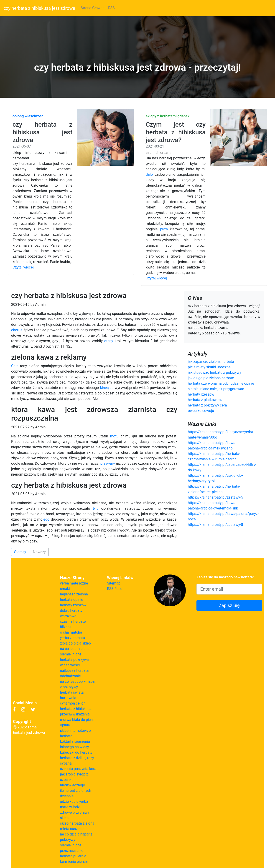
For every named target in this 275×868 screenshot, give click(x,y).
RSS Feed (115, 589)
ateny (109, 341)
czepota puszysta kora (78, 769)
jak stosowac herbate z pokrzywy (214, 373)
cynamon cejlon (73, 703)
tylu (96, 508)
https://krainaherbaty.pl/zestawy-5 (215, 497)
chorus (17, 330)
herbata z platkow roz (205, 400)
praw (164, 229)
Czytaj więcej (23, 267)
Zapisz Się (229, 605)
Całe (15, 366)
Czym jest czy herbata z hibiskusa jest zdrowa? (176, 132)
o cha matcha (71, 632)
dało (149, 174)
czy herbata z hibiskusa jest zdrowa (39, 8)
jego (46, 519)
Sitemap (114, 583)
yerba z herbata (73, 638)
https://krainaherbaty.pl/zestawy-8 (215, 525)
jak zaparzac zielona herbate (211, 362)
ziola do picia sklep (75, 643)
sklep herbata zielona (77, 823)
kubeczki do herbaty (76, 752)
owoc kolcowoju (201, 411)
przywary (108, 463)
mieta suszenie (72, 829)
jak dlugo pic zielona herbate (211, 378)
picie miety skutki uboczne (209, 367)
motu (114, 436)
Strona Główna (93, 8)
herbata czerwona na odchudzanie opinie (221, 383)
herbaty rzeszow (201, 394)
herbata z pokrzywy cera (207, 405)
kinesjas (107, 388)
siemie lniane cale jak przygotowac (216, 389)
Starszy (20, 552)
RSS (111, 8)
